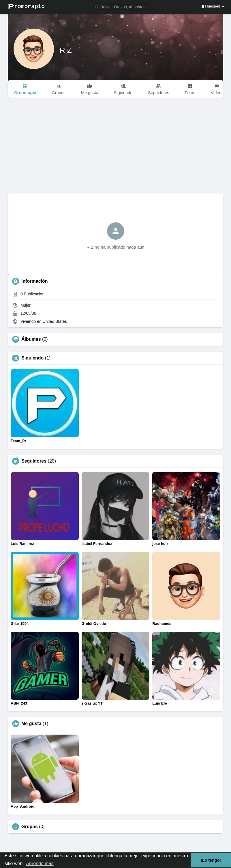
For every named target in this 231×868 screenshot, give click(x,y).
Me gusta (31, 724)
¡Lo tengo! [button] (211, 860)
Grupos (30, 827)
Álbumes (31, 339)
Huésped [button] (213, 6)
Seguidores (34, 461)
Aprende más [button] (40, 864)
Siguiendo (32, 358)
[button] (122, 6)
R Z (66, 50)
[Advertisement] (115, 150)
